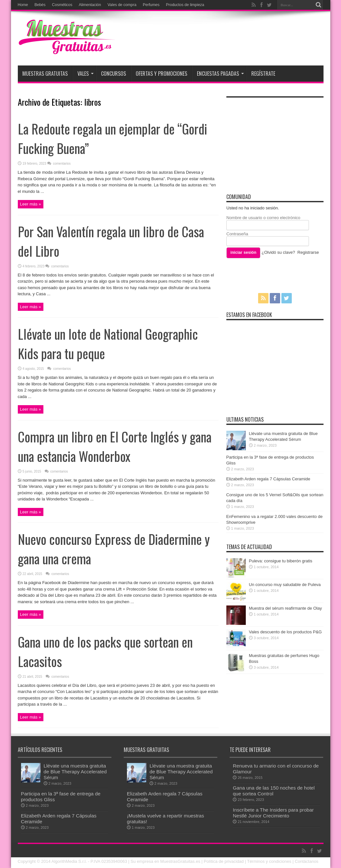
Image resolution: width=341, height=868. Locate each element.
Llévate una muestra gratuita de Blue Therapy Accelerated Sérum (75, 772)
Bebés (40, 5)
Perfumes (151, 5)
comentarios (61, 164)
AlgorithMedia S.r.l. (69, 861)
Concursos (114, 74)
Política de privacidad (224, 861)
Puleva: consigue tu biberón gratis (281, 561)
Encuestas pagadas (220, 74)
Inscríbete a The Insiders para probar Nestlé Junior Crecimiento (273, 813)
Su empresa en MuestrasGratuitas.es (165, 861)
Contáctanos (307, 861)
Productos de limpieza (185, 5)
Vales (85, 74)
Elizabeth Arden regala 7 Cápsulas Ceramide (268, 479)
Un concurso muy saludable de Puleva (285, 585)
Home (23, 5)
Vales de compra (122, 5)
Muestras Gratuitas (45, 74)
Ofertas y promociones (161, 74)
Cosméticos (62, 5)
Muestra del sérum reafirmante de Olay (285, 608)
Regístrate (263, 74)
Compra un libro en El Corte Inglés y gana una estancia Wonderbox (115, 446)
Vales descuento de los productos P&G (285, 632)
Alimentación (90, 5)
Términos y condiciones (269, 861)
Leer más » (31, 204)
